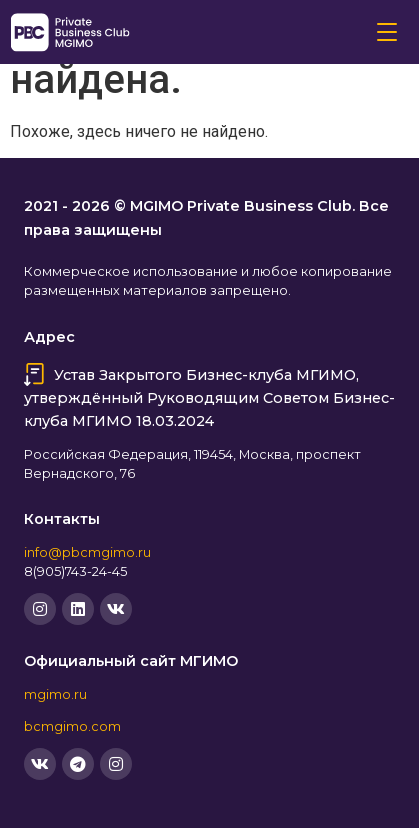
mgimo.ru (55, 694)
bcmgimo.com (72, 726)
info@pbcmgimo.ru (87, 552)
